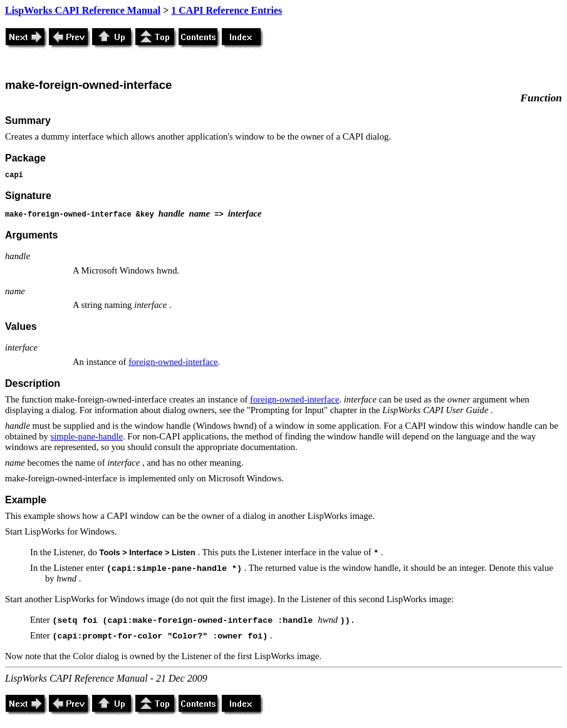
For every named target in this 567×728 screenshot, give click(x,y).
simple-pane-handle (86, 436)
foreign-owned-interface (173, 362)
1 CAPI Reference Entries (226, 10)
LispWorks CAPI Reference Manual (83, 10)
